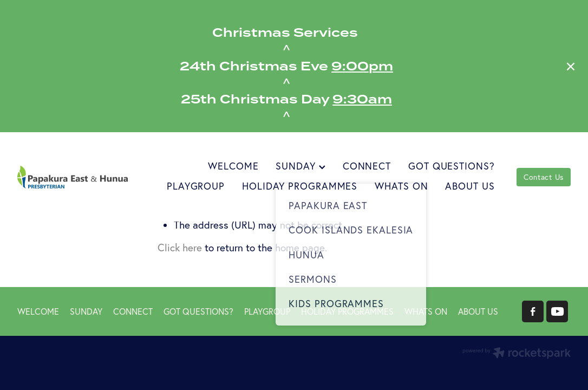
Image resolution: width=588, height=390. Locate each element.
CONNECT (367, 166)
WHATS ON (401, 186)
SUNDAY (300, 166)
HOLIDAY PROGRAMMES (300, 186)
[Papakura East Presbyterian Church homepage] (73, 177)
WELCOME (233, 166)
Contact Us (544, 177)
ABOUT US (470, 186)
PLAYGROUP (196, 186)
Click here (180, 248)
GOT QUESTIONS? (452, 166)
